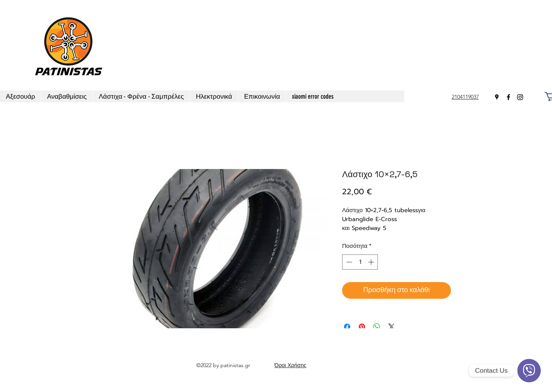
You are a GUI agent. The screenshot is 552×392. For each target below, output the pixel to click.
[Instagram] (520, 97)
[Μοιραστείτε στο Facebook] (347, 327)
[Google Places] (497, 97)
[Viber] (529, 371)
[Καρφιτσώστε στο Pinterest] (362, 327)
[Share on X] (391, 327)
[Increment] (372, 262)
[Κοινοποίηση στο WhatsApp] (377, 327)
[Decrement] (348, 262)
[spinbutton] (360, 262)
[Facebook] (508, 97)
